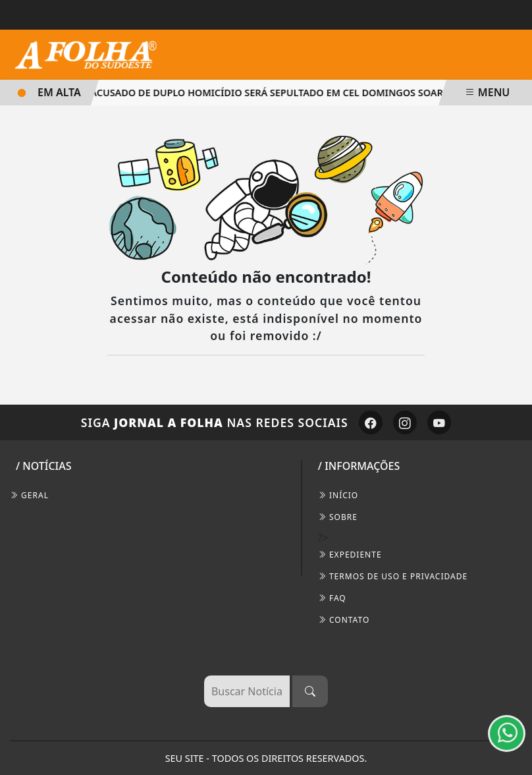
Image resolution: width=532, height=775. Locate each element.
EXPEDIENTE (350, 555)
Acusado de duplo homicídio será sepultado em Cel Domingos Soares (269, 93)
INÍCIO (338, 495)
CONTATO (344, 620)
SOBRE (338, 517)
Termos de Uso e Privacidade (393, 576)
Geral (29, 495)
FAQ (332, 598)
